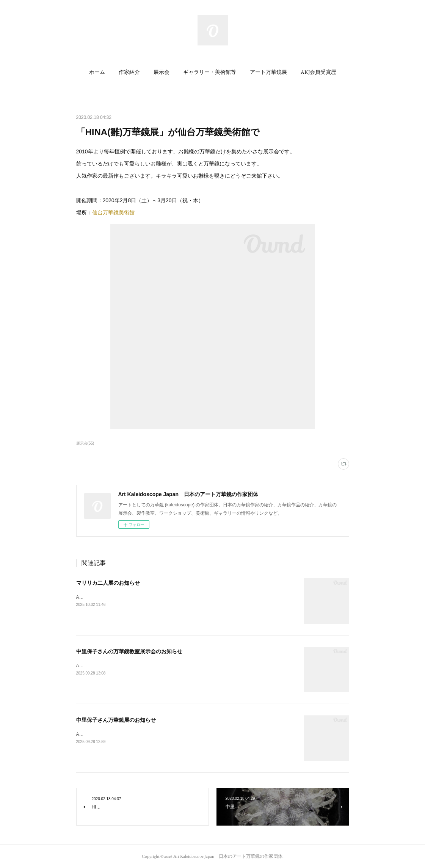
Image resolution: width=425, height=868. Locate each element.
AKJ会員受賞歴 (318, 72)
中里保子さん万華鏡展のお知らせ (116, 720)
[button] (97, 72)
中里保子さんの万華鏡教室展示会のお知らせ (129, 651)
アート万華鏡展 (268, 72)
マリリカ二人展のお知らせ (108, 583)
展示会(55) (85, 443)
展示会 (162, 72)
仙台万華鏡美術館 (113, 212)
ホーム (97, 72)
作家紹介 (129, 72)
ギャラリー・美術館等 (210, 72)
